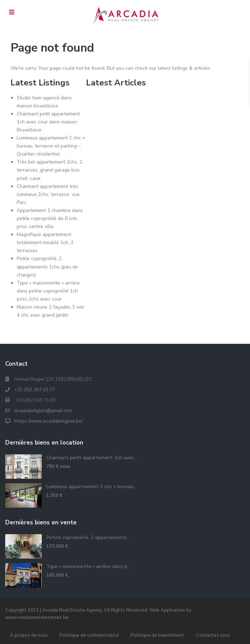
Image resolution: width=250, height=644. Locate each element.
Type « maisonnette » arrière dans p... (88, 566)
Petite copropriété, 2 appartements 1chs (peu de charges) (47, 267)
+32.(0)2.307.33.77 (35, 390)
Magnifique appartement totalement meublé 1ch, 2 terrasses (45, 243)
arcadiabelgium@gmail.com (43, 411)
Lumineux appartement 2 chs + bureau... (91, 487)
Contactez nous (213, 635)
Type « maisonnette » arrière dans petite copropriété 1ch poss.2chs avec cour (48, 291)
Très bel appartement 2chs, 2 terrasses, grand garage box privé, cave (49, 170)
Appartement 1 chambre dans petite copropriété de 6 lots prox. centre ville (50, 218)
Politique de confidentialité (89, 635)
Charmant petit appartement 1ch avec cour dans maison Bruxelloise (48, 122)
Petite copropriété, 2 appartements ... (89, 537)
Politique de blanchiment (157, 635)
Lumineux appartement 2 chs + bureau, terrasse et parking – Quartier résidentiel (51, 146)
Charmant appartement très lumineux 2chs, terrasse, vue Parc (48, 194)
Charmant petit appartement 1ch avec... (92, 458)
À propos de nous (29, 635)
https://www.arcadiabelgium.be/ (49, 421)
